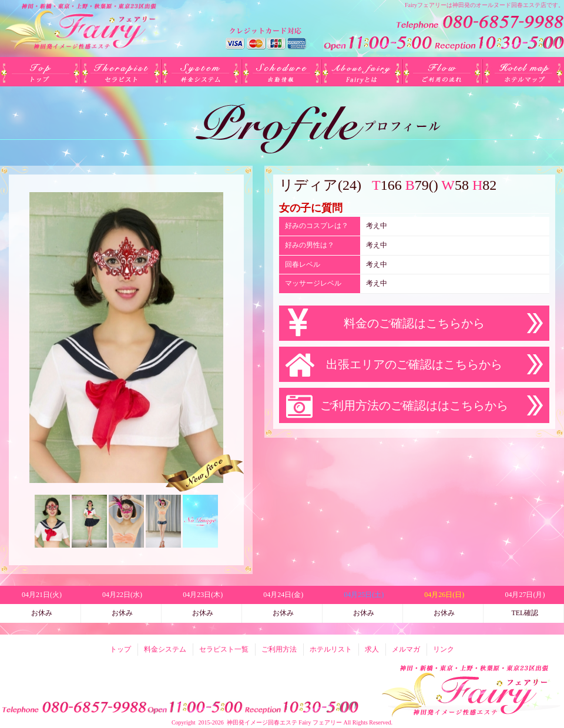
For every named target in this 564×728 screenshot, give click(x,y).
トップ (40, 72)
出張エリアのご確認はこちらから (414, 364)
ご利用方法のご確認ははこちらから (414, 405)
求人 (372, 649)
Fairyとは (362, 72)
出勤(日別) (282, 72)
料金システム (201, 72)
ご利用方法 (443, 72)
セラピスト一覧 (121, 72)
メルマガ (406, 649)
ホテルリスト (523, 72)
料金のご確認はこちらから (414, 323)
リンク (444, 649)
